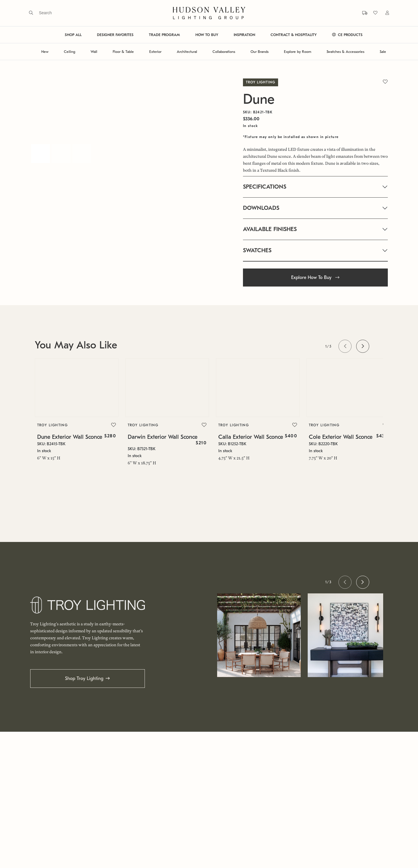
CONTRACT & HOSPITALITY (294, 35)
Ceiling (70, 52)
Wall (94, 52)
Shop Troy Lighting (84, 679)
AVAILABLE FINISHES (270, 229)
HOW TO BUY (207, 35)
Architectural (187, 52)
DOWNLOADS (261, 208)
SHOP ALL (73, 35)
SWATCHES (257, 250)
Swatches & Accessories (345, 52)
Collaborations (224, 52)
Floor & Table (123, 52)
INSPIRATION (244, 35)
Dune (259, 99)
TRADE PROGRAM (164, 35)
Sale (383, 52)
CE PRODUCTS (347, 35)
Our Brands (260, 52)
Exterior (155, 52)
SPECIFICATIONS (265, 187)
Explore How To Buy (315, 278)
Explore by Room (298, 52)
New (45, 52)
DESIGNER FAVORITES (115, 35)
